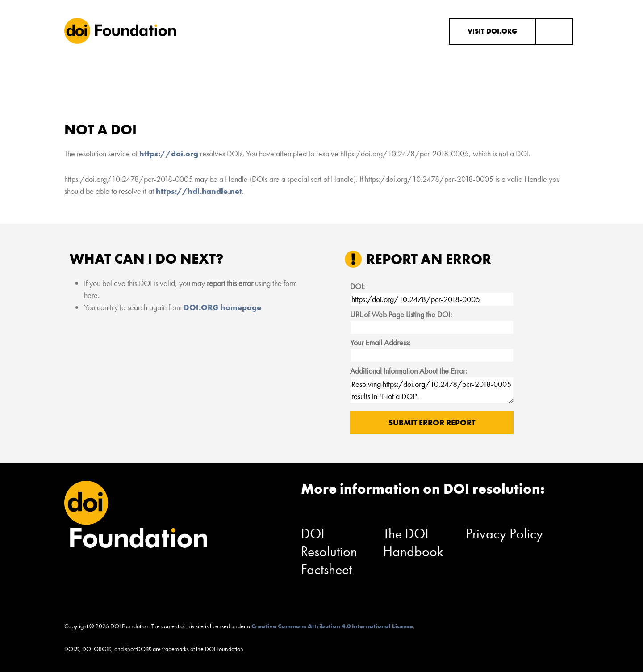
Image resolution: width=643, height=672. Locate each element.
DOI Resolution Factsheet (329, 552)
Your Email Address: (380, 342)
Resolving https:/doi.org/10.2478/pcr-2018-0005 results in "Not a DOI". (432, 390)
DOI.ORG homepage (222, 307)
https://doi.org (169, 153)
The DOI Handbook (413, 543)
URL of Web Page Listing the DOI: (401, 314)
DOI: (357, 286)
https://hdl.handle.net (199, 191)
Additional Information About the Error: (409, 371)
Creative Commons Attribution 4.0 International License (332, 626)
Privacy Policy (504, 534)
